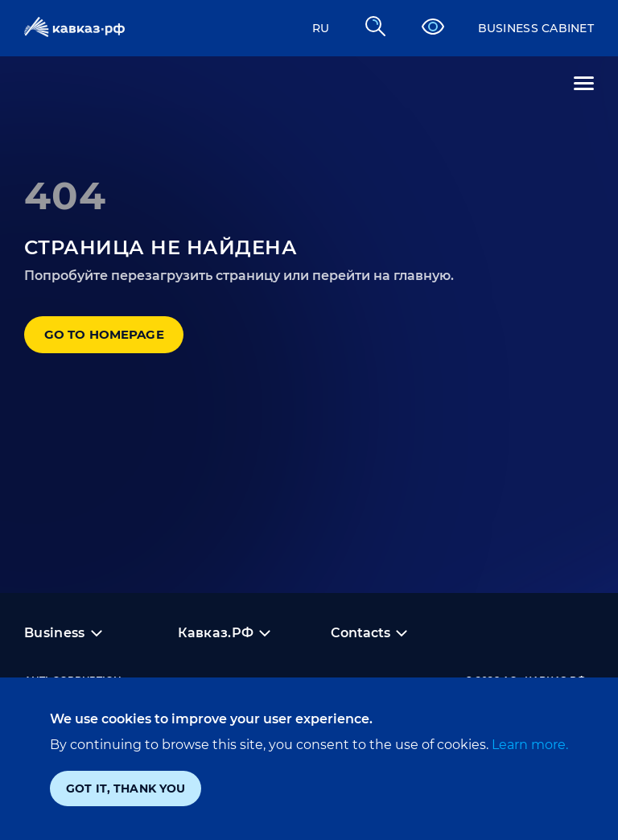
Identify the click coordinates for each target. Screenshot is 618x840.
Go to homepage (128, 344)
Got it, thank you (126, 789)
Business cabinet (527, 28)
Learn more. (528, 745)
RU (301, 28)
